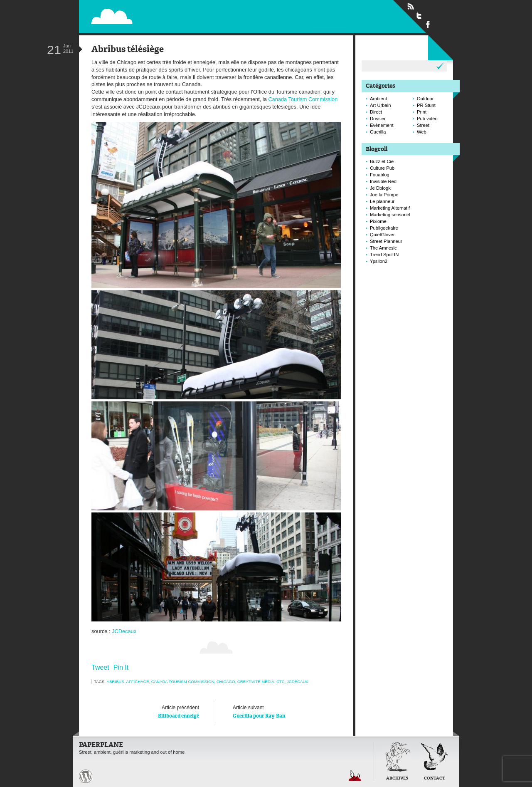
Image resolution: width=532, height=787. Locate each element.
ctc (281, 682)
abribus (116, 682)
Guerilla (378, 132)
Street (423, 125)
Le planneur (382, 201)
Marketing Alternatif (390, 208)
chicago (226, 682)
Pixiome (378, 221)
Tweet (100, 667)
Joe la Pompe (384, 195)
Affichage (138, 682)
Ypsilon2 (379, 261)
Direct (376, 112)
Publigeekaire (384, 228)
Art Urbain (380, 105)
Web (422, 132)
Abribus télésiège (128, 50)
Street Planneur (386, 241)
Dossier (378, 119)
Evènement (382, 125)
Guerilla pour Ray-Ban (278, 711)
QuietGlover (382, 235)
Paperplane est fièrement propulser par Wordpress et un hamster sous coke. (86, 776)
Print (422, 112)
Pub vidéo (427, 119)
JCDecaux (124, 631)
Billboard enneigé (154, 711)
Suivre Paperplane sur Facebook (428, 24)
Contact (435, 778)
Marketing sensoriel (390, 215)
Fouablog (380, 175)
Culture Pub (382, 168)
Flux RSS (411, 7)
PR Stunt (426, 105)
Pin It (121, 667)
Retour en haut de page (355, 776)
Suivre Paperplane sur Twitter (419, 15)
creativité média (256, 682)
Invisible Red (383, 181)
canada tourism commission (183, 682)
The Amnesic (383, 248)
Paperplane (163, 12)
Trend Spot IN (384, 255)
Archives (397, 778)
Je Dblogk (380, 188)
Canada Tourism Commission (303, 99)
